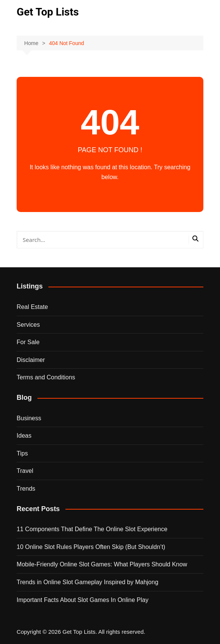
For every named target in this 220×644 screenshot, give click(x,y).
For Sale (28, 342)
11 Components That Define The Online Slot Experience (92, 529)
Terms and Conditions (46, 377)
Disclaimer (31, 360)
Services (28, 325)
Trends (26, 489)
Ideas (24, 436)
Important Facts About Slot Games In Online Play (83, 600)
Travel (25, 471)
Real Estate (32, 307)
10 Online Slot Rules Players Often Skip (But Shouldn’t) (91, 547)
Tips (22, 453)
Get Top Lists (48, 12)
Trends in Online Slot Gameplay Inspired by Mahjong (88, 582)
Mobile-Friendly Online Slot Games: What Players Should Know (102, 564)
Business (29, 418)
